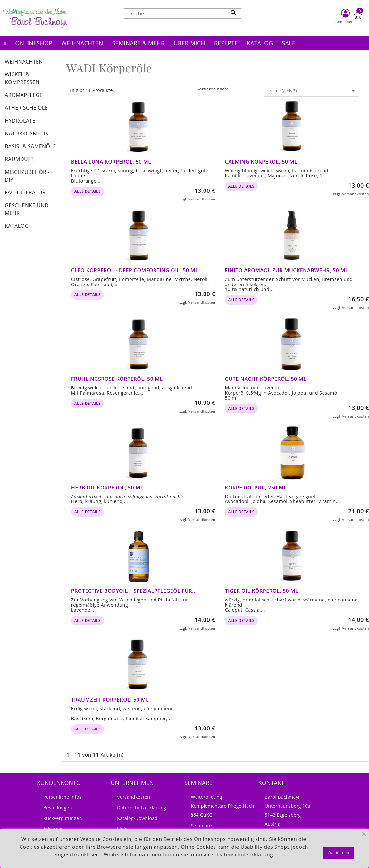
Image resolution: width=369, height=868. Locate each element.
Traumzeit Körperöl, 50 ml (110, 700)
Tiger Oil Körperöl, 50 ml (261, 591)
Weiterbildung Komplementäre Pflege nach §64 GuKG (222, 806)
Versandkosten (202, 199)
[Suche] (183, 13)
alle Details (88, 191)
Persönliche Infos (62, 797)
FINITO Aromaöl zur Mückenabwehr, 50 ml (286, 270)
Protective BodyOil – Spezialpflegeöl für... (134, 591)
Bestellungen (58, 808)
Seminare (201, 825)
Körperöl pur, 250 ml (256, 488)
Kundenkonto (59, 783)
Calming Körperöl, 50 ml (261, 162)
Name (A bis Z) (313, 91)
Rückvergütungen (63, 818)
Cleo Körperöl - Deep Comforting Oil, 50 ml (135, 270)
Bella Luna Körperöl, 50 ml (111, 162)
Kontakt (271, 783)
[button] (34, 43)
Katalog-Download (137, 818)
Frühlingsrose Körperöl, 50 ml (117, 379)
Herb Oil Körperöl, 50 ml (107, 488)
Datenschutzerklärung (142, 808)
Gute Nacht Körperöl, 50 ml (265, 379)
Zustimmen (338, 852)
